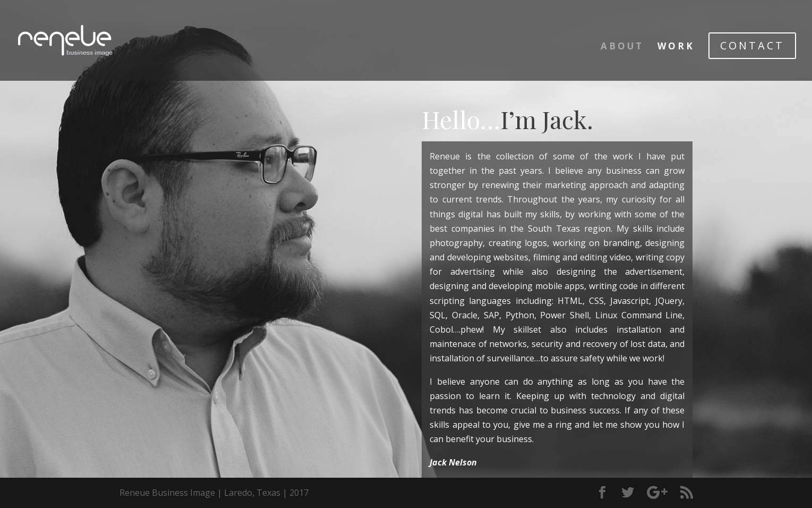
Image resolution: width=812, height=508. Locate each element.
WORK (676, 47)
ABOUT (622, 47)
